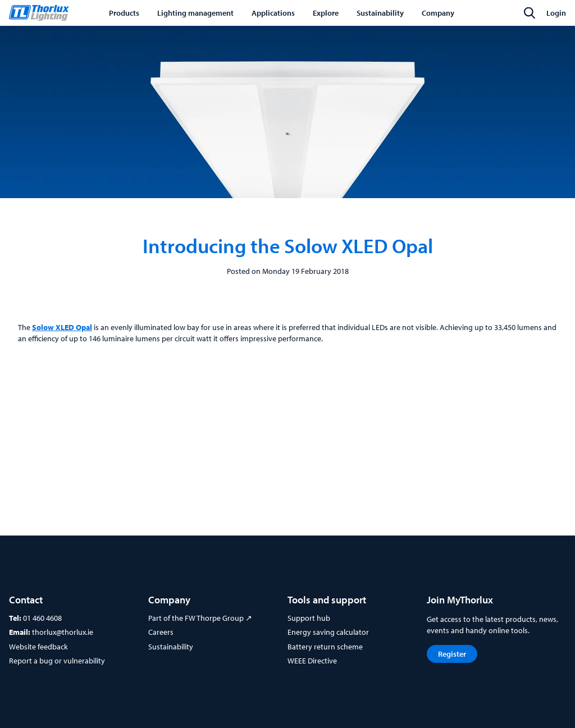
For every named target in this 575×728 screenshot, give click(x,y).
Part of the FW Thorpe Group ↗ (200, 618)
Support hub (309, 618)
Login (556, 13)
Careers (161, 632)
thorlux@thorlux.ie (63, 632)
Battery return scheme (325, 647)
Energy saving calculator (328, 632)
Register (452, 654)
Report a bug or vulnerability (57, 661)
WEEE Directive (312, 661)
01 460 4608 (42, 618)
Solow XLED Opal (62, 327)
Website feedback (38, 647)
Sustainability (171, 647)
